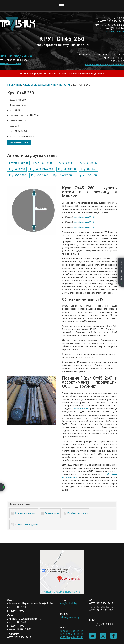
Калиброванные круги (78, 513)
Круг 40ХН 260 (67, 169)
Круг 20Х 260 (65, 163)
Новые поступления (11, 64)
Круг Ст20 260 (18, 175)
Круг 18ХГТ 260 (42, 163)
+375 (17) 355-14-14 (71, 631)
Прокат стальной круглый (26, 524)
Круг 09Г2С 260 (18, 163)
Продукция (14, 85)
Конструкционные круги (26, 513)
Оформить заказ (19, 143)
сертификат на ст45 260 (84, 217)
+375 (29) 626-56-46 (71, 637)
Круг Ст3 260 (89, 169)
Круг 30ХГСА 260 (88, 163)
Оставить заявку (115, 31)
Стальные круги (52, 513)
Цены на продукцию (16, 56)
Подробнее (98, 74)
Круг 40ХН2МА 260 (41, 169)
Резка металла (81, 409)
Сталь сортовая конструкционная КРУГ (47, 85)
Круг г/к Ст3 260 (87, 175)
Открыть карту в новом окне (62, 592)
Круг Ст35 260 (40, 175)
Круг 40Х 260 (17, 169)
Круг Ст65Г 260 (62, 175)
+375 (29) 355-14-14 (71, 634)
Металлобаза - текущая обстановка (104, 65)
